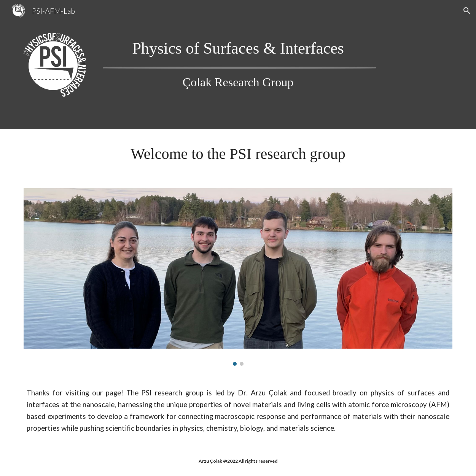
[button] (467, 11)
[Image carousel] (238, 277)
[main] (238, 48)
